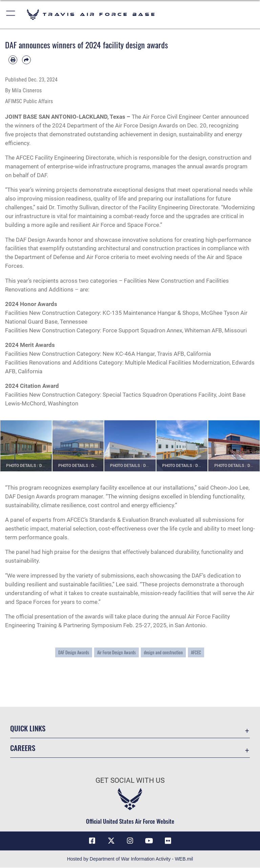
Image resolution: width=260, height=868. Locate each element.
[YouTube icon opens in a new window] (149, 841)
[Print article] (13, 60)
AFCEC (196, 652)
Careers (23, 748)
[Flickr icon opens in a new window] (168, 841)
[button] (11, 14)
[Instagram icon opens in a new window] (130, 841)
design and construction (163, 652)
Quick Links (28, 728)
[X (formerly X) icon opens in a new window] (111, 841)
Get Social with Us (130, 780)
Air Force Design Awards (116, 652)
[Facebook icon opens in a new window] (92, 841)
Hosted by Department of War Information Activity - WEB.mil (130, 859)
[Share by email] (26, 60)
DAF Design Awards (74, 652)
